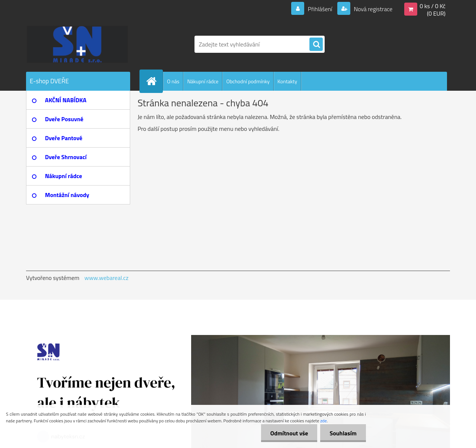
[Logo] (77, 44)
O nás (173, 81)
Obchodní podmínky (248, 81)
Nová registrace (373, 9)
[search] (316, 45)
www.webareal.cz (107, 278)
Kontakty (287, 81)
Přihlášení (320, 9)
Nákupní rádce (203, 81)
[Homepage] (154, 81)
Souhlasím (343, 433)
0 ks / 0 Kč (432, 6)
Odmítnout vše (289, 433)
